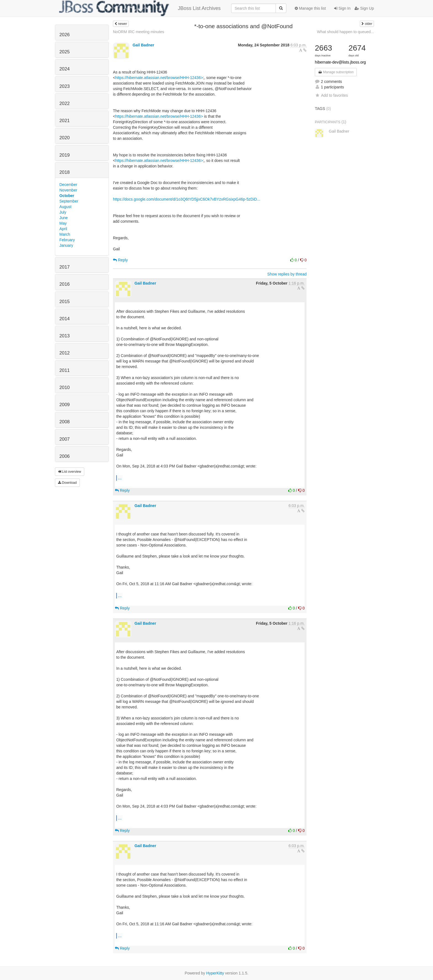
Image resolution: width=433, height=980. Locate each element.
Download (67, 483)
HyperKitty (215, 973)
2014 (64, 319)
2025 (64, 52)
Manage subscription (336, 72)
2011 (64, 370)
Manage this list (310, 8)
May (63, 223)
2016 (64, 284)
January (66, 245)
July (63, 212)
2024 (64, 69)
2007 (64, 439)
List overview (70, 472)
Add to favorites (331, 95)
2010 (64, 387)
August (65, 207)
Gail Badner (143, 45)
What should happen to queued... (345, 32)
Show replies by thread (287, 274)
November (68, 190)
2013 (64, 336)
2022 (64, 103)
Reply (120, 260)
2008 (64, 422)
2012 (64, 353)
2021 (64, 121)
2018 (64, 172)
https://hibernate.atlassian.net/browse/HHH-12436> (159, 78)
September (69, 201)
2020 (64, 138)
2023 (64, 86)
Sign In (342, 8)
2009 (64, 405)
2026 (64, 35)
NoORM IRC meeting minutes (138, 32)
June (64, 218)
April (63, 229)
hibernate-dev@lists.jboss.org (340, 62)
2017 (64, 267)
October (67, 196)
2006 (64, 456)
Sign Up (364, 8)
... (120, 478)
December (68, 185)
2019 (64, 155)
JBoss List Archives (140, 8)
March (65, 234)
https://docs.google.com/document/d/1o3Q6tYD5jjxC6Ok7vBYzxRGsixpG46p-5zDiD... (187, 199)
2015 (64, 302)
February (67, 240)
